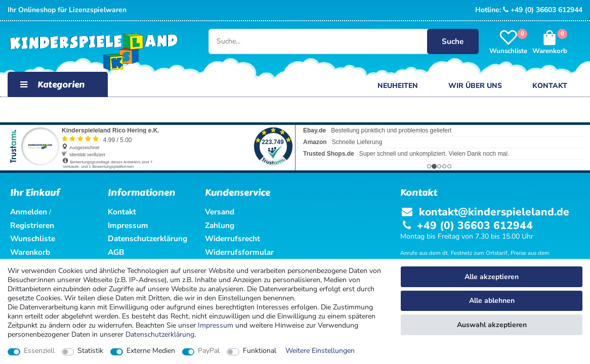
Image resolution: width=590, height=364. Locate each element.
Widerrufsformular (239, 252)
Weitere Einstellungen (320, 351)
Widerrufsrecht (233, 238)
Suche (453, 41)
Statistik (90, 351)
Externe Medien (151, 351)
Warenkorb (30, 252)
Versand (220, 212)
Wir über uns (475, 86)
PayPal (209, 351)
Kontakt (550, 86)
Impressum (216, 325)
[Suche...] (335, 41)
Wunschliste (33, 238)
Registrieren (32, 225)
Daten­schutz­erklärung (160, 334)
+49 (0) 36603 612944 (543, 10)
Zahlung (220, 225)
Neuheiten (398, 86)
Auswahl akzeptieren (492, 325)
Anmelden (29, 212)
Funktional (260, 351)
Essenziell (39, 351)
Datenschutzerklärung (148, 238)
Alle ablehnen (492, 301)
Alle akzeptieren (492, 277)
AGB (116, 252)
